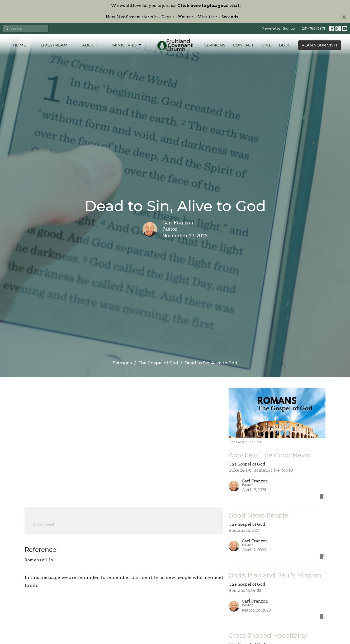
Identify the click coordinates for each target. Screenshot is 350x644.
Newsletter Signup (278, 28)
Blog (285, 45)
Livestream (54, 45)
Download (43, 524)
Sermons (215, 45)
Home (19, 45)
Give (266, 45)
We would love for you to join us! (176, 6)
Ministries (127, 45)
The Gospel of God (158, 363)
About (90, 45)
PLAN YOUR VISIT (320, 45)
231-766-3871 (313, 28)
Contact (243, 45)
